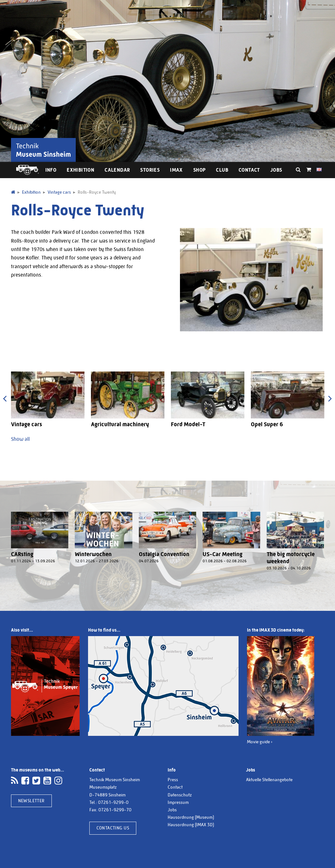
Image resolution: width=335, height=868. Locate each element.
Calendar (117, 170)
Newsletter (31, 801)
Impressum (178, 802)
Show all (20, 439)
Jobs (276, 170)
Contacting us (113, 828)
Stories (150, 170)
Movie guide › (260, 742)
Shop (200, 170)
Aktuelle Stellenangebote (269, 780)
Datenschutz (180, 795)
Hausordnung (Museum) (191, 817)
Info (51, 170)
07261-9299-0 (113, 802)
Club (222, 170)
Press (173, 780)
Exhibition (80, 170)
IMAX (176, 170)
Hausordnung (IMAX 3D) (191, 825)
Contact (249, 170)
